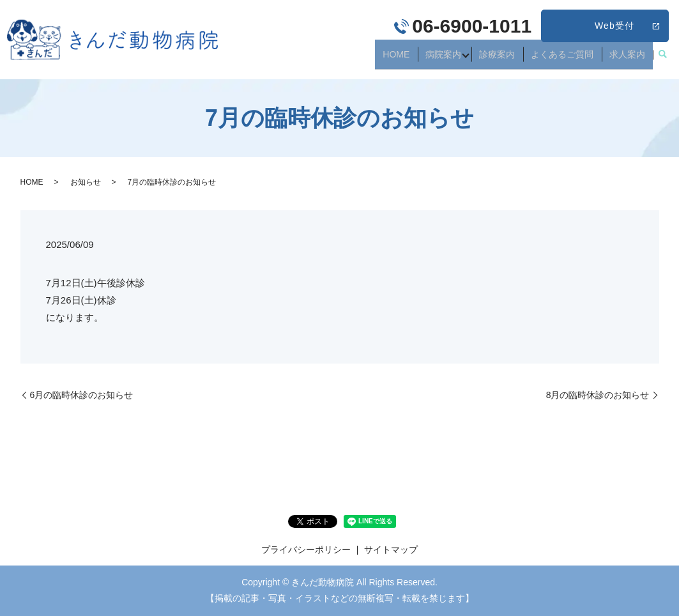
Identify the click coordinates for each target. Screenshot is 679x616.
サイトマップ (391, 550)
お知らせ (86, 182)
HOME (420, 59)
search (662, 59)
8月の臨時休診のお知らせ (598, 395)
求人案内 (630, 59)
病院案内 (461, 59)
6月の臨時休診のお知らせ (82, 395)
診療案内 (514, 59)
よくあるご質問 (572, 59)
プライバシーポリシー (306, 550)
